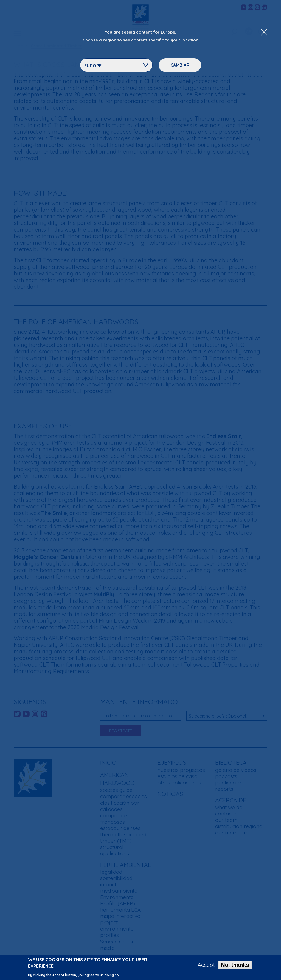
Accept (206, 966)
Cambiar (180, 65)
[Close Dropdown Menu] (264, 33)
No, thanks (235, 966)
